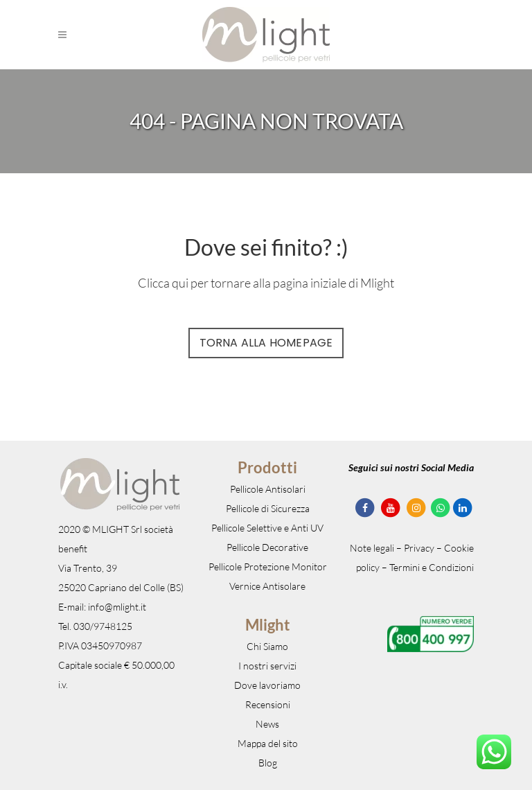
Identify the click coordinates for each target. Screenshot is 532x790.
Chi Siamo (267, 646)
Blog (268, 763)
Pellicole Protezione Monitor (268, 567)
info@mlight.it (117, 607)
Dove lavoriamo (267, 685)
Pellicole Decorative (267, 547)
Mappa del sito (268, 743)
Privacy (419, 548)
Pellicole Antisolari (268, 489)
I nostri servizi (267, 666)
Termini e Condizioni (432, 567)
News (267, 724)
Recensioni (268, 704)
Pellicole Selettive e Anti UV (267, 528)
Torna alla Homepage (266, 343)
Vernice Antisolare (267, 586)
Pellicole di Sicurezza (268, 508)
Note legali (372, 548)
